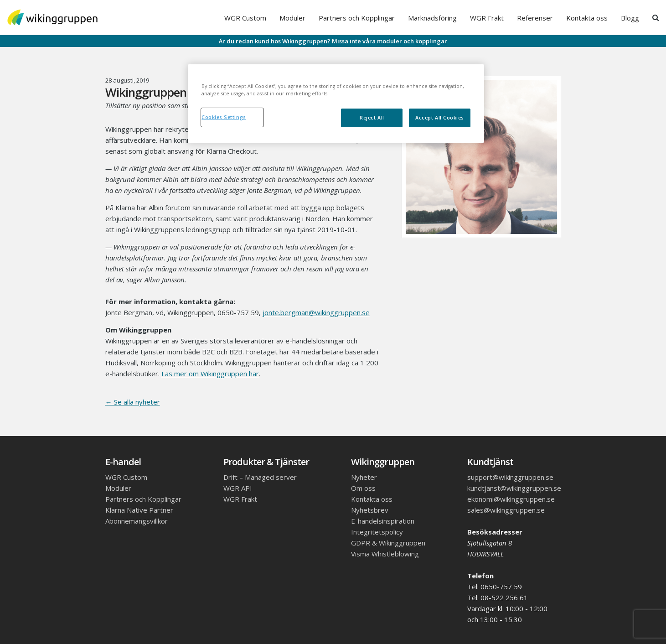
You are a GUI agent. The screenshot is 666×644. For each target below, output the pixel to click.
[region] (336, 104)
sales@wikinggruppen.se (506, 510)
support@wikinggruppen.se (510, 477)
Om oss (363, 488)
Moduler (292, 18)
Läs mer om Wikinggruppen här (210, 374)
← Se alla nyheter (133, 402)
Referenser (535, 18)
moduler (390, 41)
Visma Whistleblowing (385, 554)
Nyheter (364, 477)
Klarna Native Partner (139, 510)
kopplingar (431, 41)
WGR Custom (245, 18)
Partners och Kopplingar (357, 18)
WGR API (238, 488)
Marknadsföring (432, 18)
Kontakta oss (587, 18)
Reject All (372, 118)
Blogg (630, 18)
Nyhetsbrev (370, 510)
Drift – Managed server (260, 477)
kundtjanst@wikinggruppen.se (514, 488)
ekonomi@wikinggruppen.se (511, 499)
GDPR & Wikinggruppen (388, 543)
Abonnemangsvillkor (137, 521)
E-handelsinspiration (383, 521)
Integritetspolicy (377, 532)
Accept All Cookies (440, 118)
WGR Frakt (487, 18)
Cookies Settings (224, 117)
